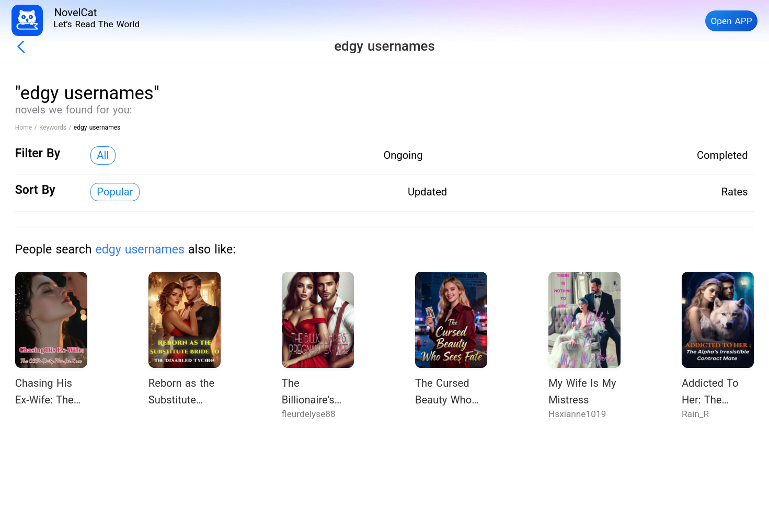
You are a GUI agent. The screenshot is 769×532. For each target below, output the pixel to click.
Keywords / (56, 128)
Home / (27, 128)
